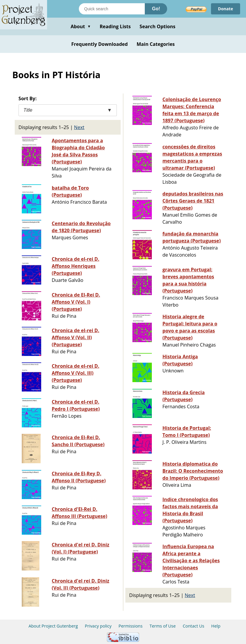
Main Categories (156, 44)
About (81, 26)
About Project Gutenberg (53, 626)
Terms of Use (163, 626)
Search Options (157, 26)
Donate (226, 9)
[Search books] (112, 9)
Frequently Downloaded (99, 44)
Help (216, 626)
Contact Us (193, 626)
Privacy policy (98, 626)
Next (79, 127)
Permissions (131, 626)
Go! (156, 9)
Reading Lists (115, 26)
